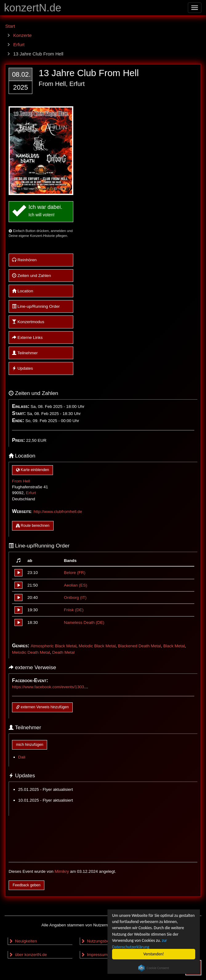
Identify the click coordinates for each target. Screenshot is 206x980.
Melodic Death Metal (31, 652)
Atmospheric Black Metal (53, 646)
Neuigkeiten (23, 941)
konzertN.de (33, 8)
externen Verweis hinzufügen (42, 707)
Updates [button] (22, 368)
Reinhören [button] (24, 260)
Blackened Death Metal (139, 646)
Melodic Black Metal (97, 646)
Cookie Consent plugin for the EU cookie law (154, 968)
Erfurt (31, 493)
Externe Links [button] (27, 338)
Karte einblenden (32, 470)
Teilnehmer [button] (25, 353)
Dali (22, 757)
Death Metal (64, 652)
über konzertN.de (28, 955)
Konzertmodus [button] (28, 322)
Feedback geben (26, 885)
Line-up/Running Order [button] (36, 306)
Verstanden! (154, 954)
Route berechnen (33, 526)
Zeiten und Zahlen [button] (32, 276)
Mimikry (62, 871)
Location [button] (23, 291)
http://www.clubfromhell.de (58, 512)
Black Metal (174, 646)
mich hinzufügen (30, 745)
